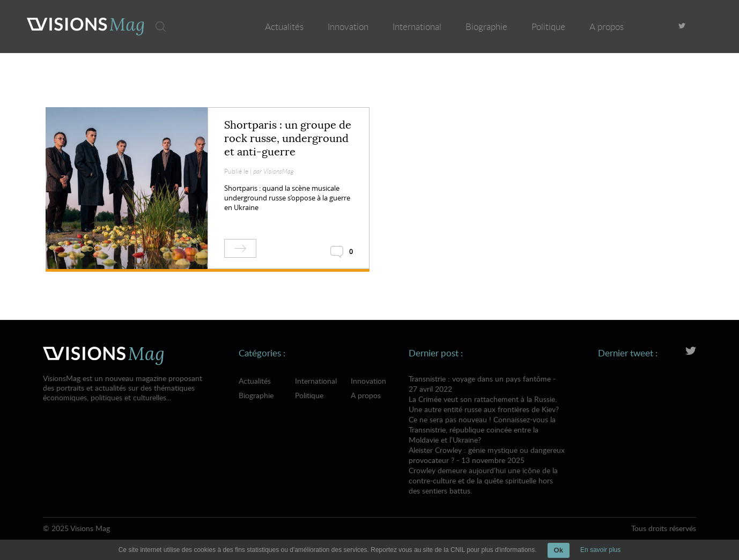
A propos (607, 27)
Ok (559, 550)
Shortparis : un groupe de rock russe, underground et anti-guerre (288, 139)
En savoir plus (600, 550)
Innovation (348, 27)
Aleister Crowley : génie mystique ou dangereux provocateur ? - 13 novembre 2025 (487, 470)
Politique (548, 27)
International (417, 27)
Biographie (486, 27)
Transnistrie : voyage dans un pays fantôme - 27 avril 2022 (487, 409)
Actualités (284, 27)
